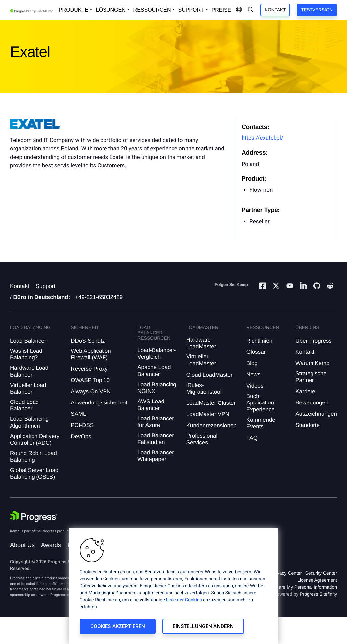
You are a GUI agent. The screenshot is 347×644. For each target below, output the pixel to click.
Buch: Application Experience (261, 403)
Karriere (305, 391)
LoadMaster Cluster (211, 403)
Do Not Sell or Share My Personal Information (290, 587)
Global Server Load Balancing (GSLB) (34, 474)
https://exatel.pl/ (262, 138)
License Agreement (317, 580)
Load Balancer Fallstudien (156, 439)
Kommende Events (261, 423)
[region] (173, 586)
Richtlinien (259, 341)
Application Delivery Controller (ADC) (35, 439)
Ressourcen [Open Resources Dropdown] (152, 10)
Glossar (256, 352)
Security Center (321, 573)
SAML (78, 414)
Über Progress (313, 341)
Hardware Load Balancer (29, 371)
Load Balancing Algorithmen (29, 422)
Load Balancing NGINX (157, 388)
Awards (51, 545)
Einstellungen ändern (203, 626)
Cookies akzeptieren (118, 626)
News (254, 375)
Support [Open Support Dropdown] (191, 10)
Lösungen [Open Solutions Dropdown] (111, 10)
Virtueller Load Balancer (28, 388)
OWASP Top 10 (90, 380)
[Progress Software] (34, 516)
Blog (252, 363)
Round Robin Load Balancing (34, 456)
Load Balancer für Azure (156, 422)
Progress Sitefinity (318, 594)
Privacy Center (287, 573)
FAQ (252, 438)
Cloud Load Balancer (24, 405)
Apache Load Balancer (154, 371)
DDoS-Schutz (88, 341)
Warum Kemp (312, 363)
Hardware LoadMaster (201, 343)
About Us (22, 545)
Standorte (308, 425)
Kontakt (275, 10)
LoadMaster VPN (208, 414)
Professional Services (202, 439)
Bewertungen (312, 403)
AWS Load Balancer (151, 405)
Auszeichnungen (316, 414)
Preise (221, 10)
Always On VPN (91, 391)
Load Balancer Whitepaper (156, 456)
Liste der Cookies (184, 600)
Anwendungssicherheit (99, 403)
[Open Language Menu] (239, 10)
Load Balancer (28, 341)
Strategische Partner (311, 377)
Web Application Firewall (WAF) (91, 354)
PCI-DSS (82, 425)
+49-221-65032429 (99, 297)
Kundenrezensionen (211, 426)
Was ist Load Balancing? (26, 354)
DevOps (81, 436)
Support (46, 286)
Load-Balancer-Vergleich (157, 354)
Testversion (317, 10)
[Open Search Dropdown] (251, 10)
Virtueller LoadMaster (201, 360)
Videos (255, 386)
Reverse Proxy (89, 369)
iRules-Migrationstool (204, 388)
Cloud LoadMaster (209, 375)
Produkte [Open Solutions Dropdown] (73, 10)
